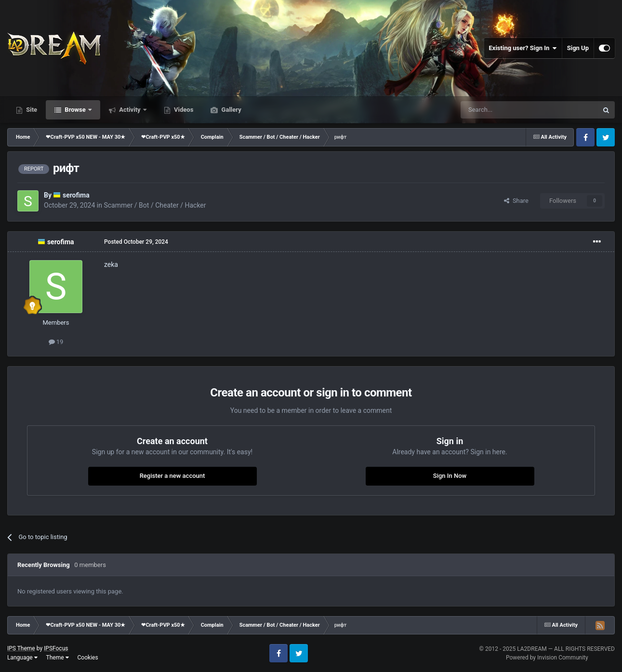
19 (56, 342)
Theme (58, 658)
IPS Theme (21, 648)
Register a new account (172, 476)
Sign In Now (450, 476)
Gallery (230, 110)
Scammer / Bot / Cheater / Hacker (155, 205)
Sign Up (578, 48)
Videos (183, 110)
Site (31, 110)
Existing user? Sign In (523, 48)
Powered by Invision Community (547, 658)
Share (516, 201)
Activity (130, 110)
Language (22, 658)
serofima (76, 195)
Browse (75, 110)
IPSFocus (56, 648)
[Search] (506, 110)
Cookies (88, 658)
